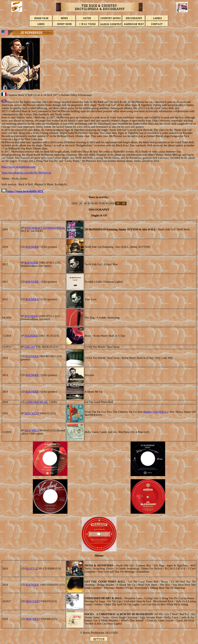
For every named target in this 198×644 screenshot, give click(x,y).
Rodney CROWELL (155, 412)
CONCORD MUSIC (37, 402)
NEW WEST (32, 413)
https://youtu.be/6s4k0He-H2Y (25, 191)
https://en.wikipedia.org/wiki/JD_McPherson (26, 173)
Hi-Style (32, 569)
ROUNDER (32, 247)
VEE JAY (30, 347)
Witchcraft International (45, 228)
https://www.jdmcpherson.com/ (19, 167)
